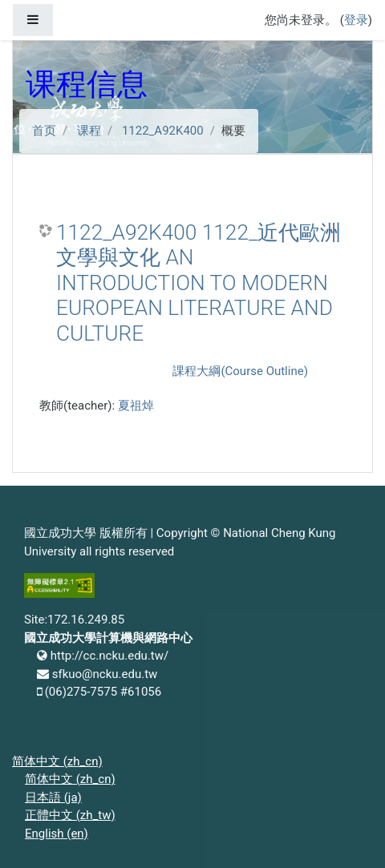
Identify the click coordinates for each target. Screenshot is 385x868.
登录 (356, 20)
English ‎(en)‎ (57, 834)
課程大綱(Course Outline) (240, 371)
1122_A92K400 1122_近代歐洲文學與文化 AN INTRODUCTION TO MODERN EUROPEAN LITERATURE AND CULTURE (199, 283)
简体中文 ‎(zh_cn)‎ (57, 761)
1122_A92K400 (163, 131)
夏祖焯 (136, 406)
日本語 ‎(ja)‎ (53, 797)
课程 (89, 131)
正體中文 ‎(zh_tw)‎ (70, 815)
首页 (44, 131)
